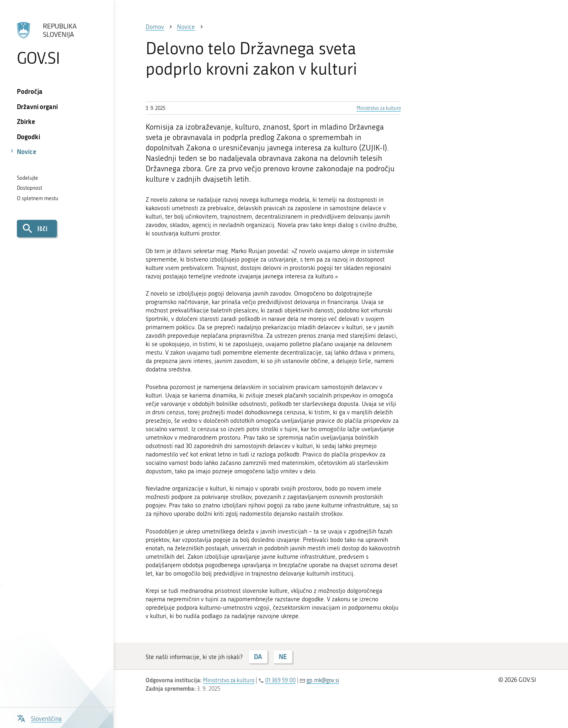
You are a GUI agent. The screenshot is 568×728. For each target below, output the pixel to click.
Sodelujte (27, 178)
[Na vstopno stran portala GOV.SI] (57, 44)
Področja (30, 91)
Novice (27, 151)
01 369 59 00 (280, 680)
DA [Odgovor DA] (258, 656)
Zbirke (26, 121)
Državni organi (37, 106)
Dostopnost (29, 188)
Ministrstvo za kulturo (379, 108)
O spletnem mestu (38, 198)
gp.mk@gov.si (323, 680)
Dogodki (28, 137)
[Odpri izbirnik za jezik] (39, 718)
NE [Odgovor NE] (283, 656)
